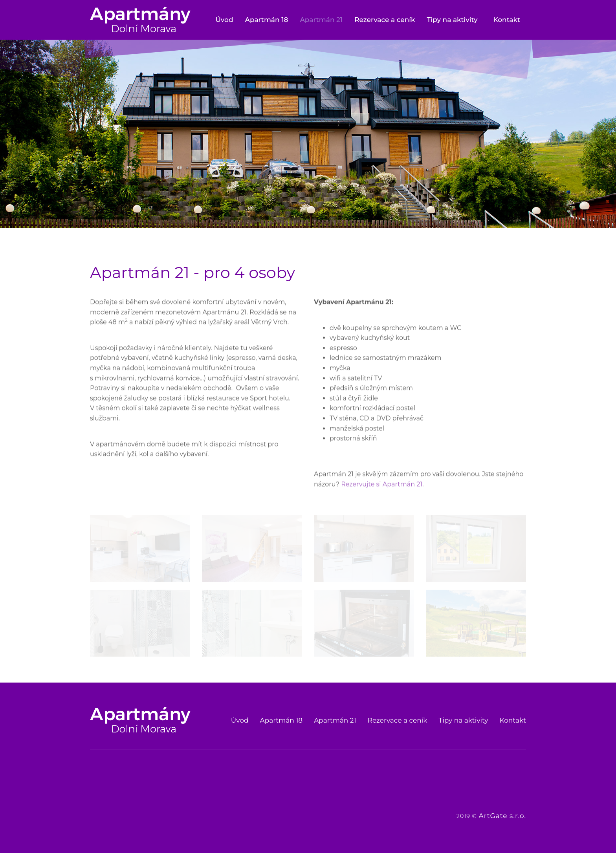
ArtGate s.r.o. (502, 816)
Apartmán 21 (321, 20)
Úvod (224, 20)
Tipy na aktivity (452, 20)
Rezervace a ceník (385, 20)
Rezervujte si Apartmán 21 (382, 491)
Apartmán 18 (267, 20)
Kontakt (507, 20)
